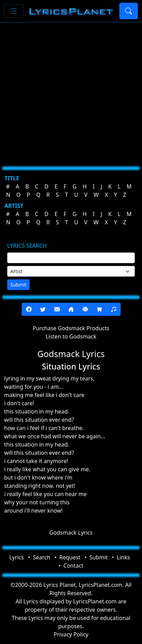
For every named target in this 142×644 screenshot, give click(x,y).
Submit (18, 285)
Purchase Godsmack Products (71, 328)
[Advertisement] (71, 92)
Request (70, 557)
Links (124, 557)
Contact (74, 566)
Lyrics (17, 557)
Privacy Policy (71, 634)
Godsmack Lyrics (71, 533)
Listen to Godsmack (71, 336)
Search (42, 557)
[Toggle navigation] (14, 11)
